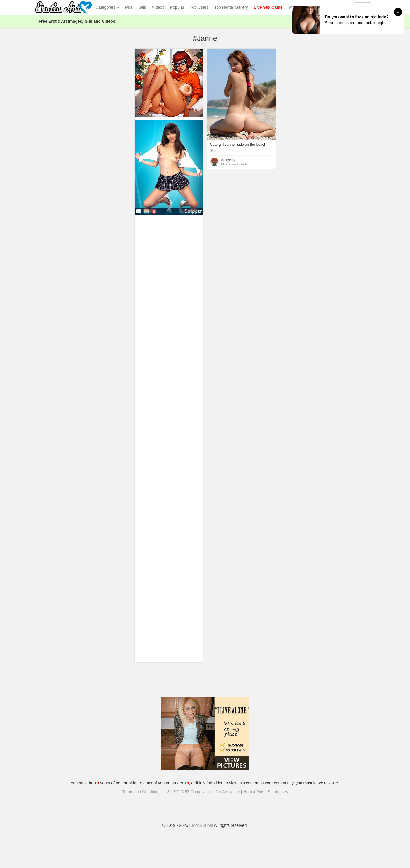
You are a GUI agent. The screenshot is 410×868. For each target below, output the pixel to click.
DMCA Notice (228, 792)
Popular (177, 7)
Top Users (199, 7)
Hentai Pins (254, 792)
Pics (129, 7)
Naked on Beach (234, 164)
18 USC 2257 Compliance (189, 792)
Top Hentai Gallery (231, 7)
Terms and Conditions (142, 792)
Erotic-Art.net (201, 825)
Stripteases (278, 792)
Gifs (143, 7)
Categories (108, 7)
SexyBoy (228, 160)
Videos (158, 7)
